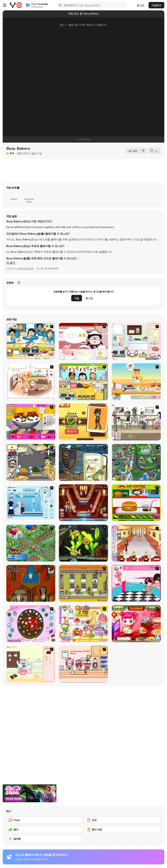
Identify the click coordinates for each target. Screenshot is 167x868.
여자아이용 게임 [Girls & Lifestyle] (25, 268)
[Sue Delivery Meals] (136, 624)
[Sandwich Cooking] (136, 341)
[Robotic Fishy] (83, 543)
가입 (77, 298)
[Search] (60, 5)
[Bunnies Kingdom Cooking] (31, 664)
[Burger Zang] (136, 503)
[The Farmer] (31, 543)
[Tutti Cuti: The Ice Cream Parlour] (136, 583)
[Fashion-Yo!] (83, 422)
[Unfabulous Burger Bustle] (136, 543)
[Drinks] (83, 382)
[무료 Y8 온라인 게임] (16, 5)
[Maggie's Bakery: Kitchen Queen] (83, 341)
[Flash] (44, 820)
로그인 (141, 5)
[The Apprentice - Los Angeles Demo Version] (83, 503)
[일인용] (44, 839)
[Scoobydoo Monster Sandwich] (83, 462)
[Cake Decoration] (31, 624)
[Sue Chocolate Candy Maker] (83, 624)
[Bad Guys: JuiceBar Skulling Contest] (31, 583)
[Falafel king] (31, 462)
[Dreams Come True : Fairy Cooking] (31, 382)
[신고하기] (154, 151)
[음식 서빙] (123, 829)
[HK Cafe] (31, 341)
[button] (11, 263)
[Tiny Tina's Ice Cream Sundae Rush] (31, 422)
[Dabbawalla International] (136, 462)
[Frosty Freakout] (31, 503)
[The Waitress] (136, 422)
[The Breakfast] (136, 382)
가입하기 (156, 5)
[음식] (44, 829)
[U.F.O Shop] (83, 583)
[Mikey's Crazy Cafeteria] (83, 664)
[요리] (123, 820)
